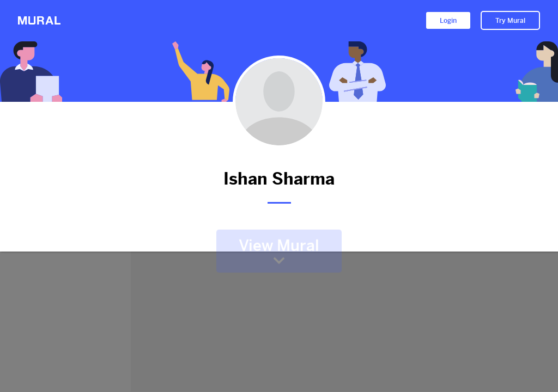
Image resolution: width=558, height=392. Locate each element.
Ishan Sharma (279, 179)
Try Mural (510, 21)
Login (448, 21)
